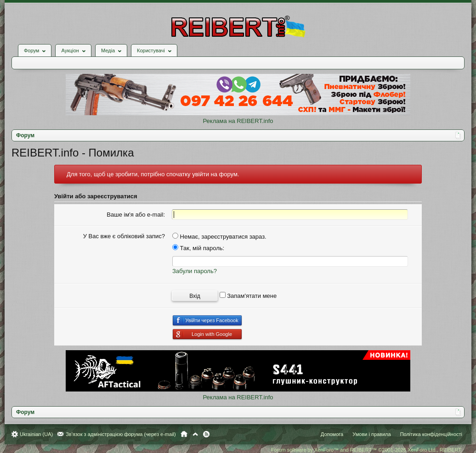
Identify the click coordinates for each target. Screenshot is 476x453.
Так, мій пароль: (198, 248)
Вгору (195, 434)
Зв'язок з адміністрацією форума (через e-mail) (121, 434)
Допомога (332, 434)
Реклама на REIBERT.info (238, 121)
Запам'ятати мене (248, 296)
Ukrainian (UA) (36, 434)
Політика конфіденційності (431, 434)
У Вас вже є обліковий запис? (124, 236)
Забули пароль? (195, 271)
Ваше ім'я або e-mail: (136, 215)
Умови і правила (371, 434)
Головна (184, 434)
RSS (206, 434)
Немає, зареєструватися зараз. (219, 237)
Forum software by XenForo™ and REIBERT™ (367, 450)
